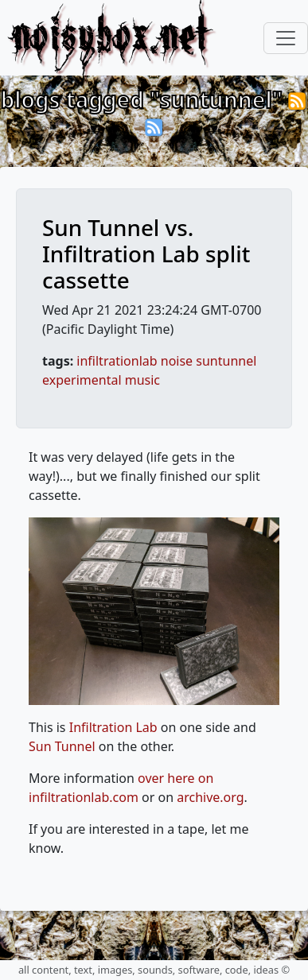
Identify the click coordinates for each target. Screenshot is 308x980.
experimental (82, 380)
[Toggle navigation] (286, 38)
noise (177, 361)
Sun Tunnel (62, 746)
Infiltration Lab (113, 727)
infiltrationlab (117, 361)
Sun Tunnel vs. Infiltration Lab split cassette (146, 254)
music (142, 380)
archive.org (210, 797)
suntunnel (226, 361)
